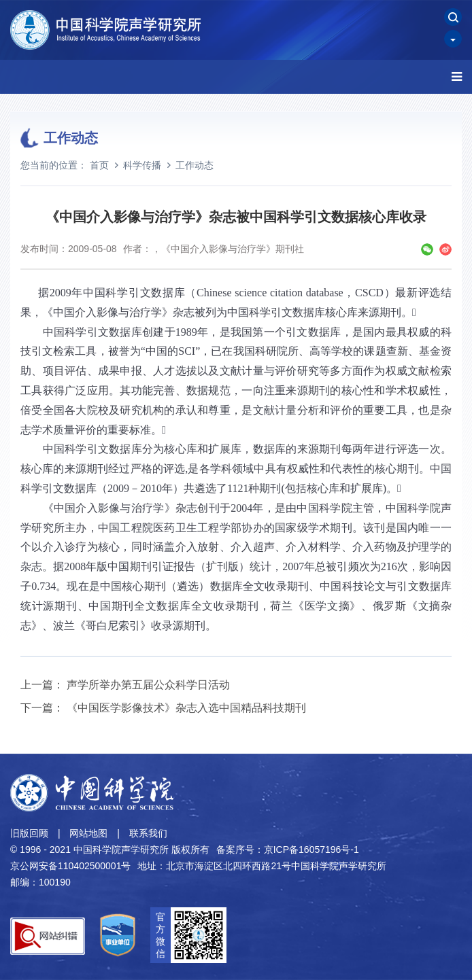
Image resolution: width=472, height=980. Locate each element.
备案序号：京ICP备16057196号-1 (288, 850)
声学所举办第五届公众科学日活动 (148, 685)
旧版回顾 (29, 833)
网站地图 (88, 833)
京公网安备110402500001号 (70, 866)
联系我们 (148, 833)
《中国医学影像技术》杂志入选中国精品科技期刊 (186, 708)
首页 (99, 165)
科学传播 (142, 165)
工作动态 (195, 165)
